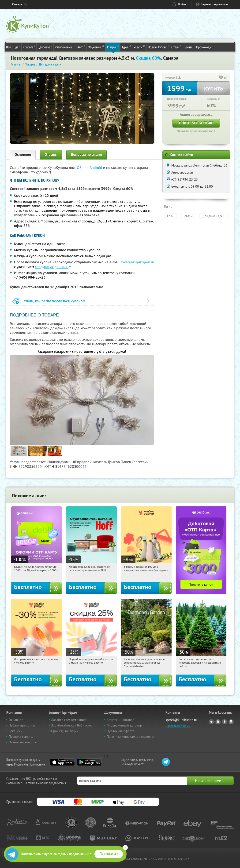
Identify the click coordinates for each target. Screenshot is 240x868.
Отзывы (51, 154)
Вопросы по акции (86, 154)
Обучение (96, 47)
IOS (79, 167)
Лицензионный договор (124, 725)
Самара (17, 4)
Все (9, 47)
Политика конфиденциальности (130, 737)
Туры (126, 47)
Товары (113, 47)
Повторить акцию (196, 123)
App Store (62, 762)
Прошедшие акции (65, 731)
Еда (17, 47)
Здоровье (45, 47)
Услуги (139, 47)
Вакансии (16, 731)
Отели (177, 47)
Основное (23, 154)
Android (96, 167)
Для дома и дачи (213, 216)
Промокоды (205, 47)
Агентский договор (121, 720)
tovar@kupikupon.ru (137, 262)
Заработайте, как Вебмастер (72, 725)
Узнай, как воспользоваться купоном (54, 301)
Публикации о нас (22, 725)
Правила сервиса (21, 737)
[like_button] (221, 78)
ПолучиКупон (158, 47)
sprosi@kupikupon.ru (181, 720)
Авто (81, 47)
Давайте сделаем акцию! (69, 720)
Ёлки (170, 216)
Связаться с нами (178, 726)
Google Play (89, 762)
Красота (29, 47)
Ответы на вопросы (23, 742)
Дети (189, 47)
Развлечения (65, 47)
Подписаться (109, 854)
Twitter (225, 722)
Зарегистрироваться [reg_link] (214, 4)
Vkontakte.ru (218, 722)
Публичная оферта (120, 731)
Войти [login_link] (182, 4)
